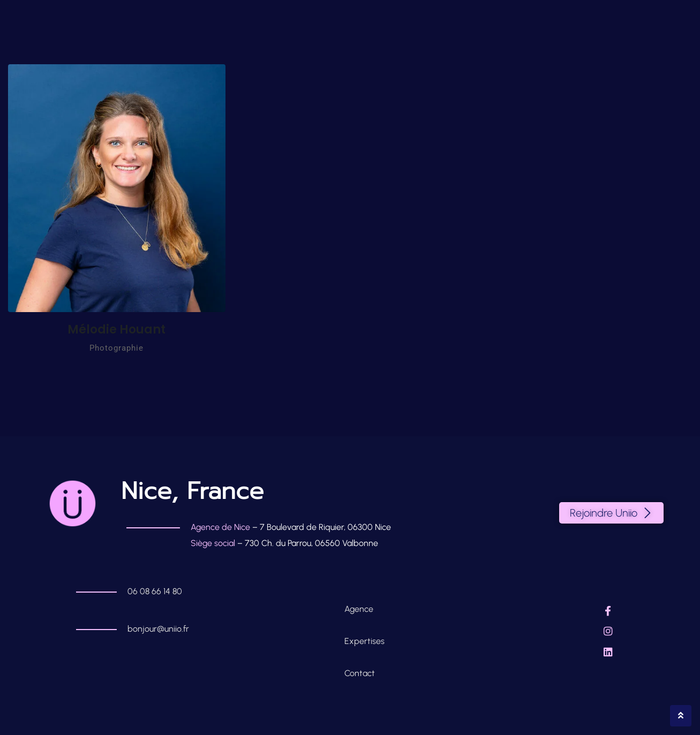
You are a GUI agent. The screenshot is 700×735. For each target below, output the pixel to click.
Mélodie (116, 329)
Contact (360, 673)
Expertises (364, 641)
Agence (360, 609)
